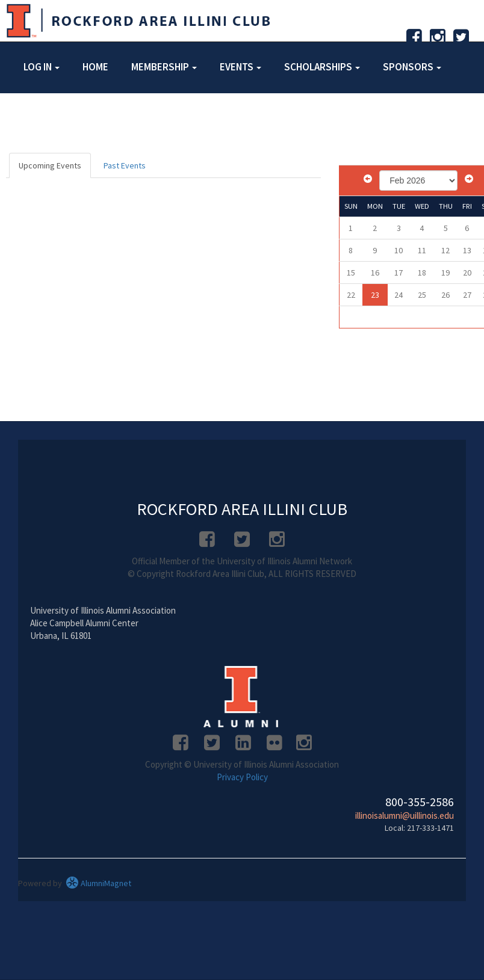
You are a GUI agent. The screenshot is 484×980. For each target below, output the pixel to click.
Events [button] (240, 67)
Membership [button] (164, 67)
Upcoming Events (50, 165)
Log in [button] (42, 67)
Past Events (125, 165)
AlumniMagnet (98, 883)
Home (95, 67)
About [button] (43, 116)
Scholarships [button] (322, 67)
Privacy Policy (242, 777)
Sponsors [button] (412, 67)
